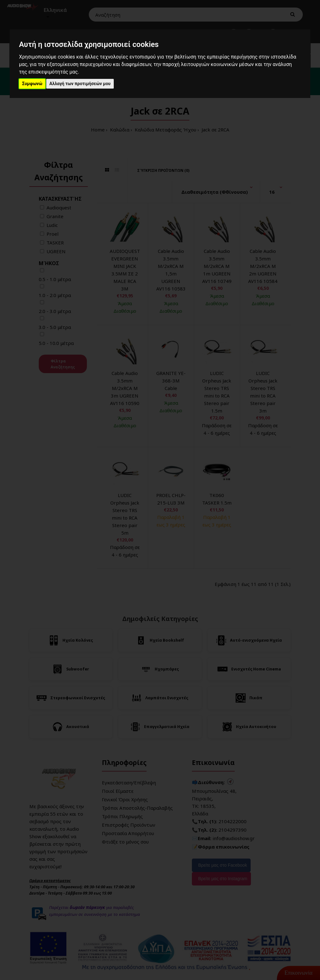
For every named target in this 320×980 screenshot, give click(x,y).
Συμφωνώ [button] (32, 84)
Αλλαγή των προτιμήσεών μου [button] (80, 84)
